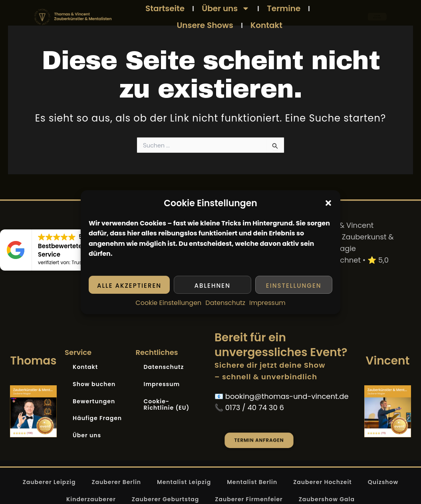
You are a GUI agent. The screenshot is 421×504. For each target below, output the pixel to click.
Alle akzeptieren (129, 286)
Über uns (226, 8)
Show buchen (94, 384)
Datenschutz (225, 303)
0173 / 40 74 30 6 (255, 407)
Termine (284, 8)
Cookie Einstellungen (168, 303)
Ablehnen (213, 286)
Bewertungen (94, 401)
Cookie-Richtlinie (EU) (167, 405)
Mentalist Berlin (252, 482)
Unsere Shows (205, 25)
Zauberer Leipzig (49, 482)
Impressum (267, 303)
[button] (328, 203)
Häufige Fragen (97, 418)
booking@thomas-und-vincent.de (287, 396)
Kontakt (266, 25)
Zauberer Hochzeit (323, 482)
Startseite (165, 8)
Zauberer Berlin (116, 482)
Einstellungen (294, 286)
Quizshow (383, 482)
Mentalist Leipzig (184, 482)
